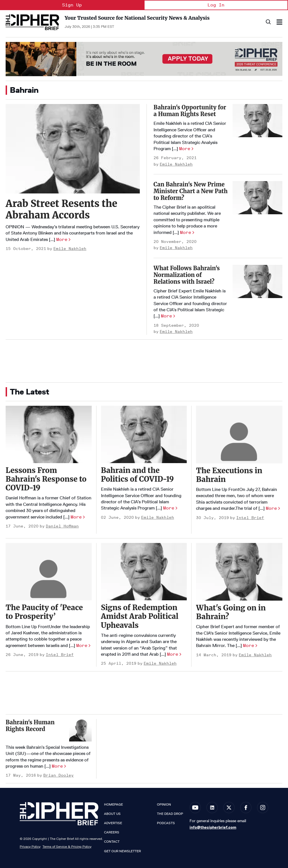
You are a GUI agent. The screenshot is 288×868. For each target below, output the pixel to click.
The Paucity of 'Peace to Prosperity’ (44, 612)
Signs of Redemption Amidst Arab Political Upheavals (140, 616)
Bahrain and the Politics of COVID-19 (137, 475)
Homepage (113, 804)
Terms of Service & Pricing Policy (67, 846)
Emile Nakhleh (70, 249)
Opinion (164, 804)
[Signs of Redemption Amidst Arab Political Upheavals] (144, 572)
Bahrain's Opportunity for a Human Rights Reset (190, 111)
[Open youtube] (195, 808)
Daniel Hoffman (62, 526)
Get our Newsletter (122, 851)
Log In (216, 5)
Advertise (113, 823)
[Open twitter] (229, 808)
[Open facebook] (246, 808)
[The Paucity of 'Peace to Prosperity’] (49, 572)
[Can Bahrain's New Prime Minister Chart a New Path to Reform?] (257, 198)
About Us (112, 814)
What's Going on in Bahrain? (231, 612)
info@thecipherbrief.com (213, 827)
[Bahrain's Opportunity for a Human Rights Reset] (257, 121)
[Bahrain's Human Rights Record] (80, 730)
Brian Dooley (58, 775)
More (62, 239)
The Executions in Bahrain (229, 475)
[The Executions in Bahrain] (239, 434)
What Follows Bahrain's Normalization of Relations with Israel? (187, 275)
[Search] (268, 22)
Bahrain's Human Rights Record (30, 726)
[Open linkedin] (212, 808)
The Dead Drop (170, 814)
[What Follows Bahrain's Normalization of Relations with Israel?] (257, 281)
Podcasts (166, 823)
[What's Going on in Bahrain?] (239, 572)
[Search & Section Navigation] (279, 22)
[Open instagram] (263, 808)
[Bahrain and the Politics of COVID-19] (144, 434)
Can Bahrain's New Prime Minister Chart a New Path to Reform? (191, 191)
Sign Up (72, 5)
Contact (112, 842)
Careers (112, 832)
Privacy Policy (30, 846)
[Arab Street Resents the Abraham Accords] (73, 149)
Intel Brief (250, 518)
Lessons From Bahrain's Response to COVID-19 (46, 479)
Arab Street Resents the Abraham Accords (61, 209)
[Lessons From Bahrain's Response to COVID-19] (49, 434)
